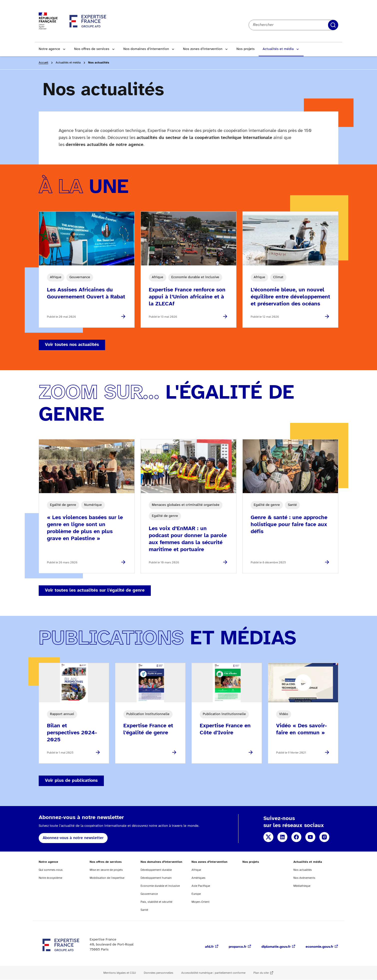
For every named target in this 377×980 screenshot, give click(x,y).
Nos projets (246, 49)
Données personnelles (159, 973)
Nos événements (304, 878)
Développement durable (156, 870)
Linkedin (282, 837)
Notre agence (49, 49)
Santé (144, 910)
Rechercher (333, 25)
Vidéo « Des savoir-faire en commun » (301, 729)
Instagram (324, 837)
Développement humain (156, 878)
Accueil (43, 63)
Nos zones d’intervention (203, 49)
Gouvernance (149, 894)
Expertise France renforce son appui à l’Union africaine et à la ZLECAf (187, 297)
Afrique (196, 870)
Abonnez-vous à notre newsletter (73, 838)
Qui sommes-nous (51, 870)
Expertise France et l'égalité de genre (148, 729)
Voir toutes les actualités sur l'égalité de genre (95, 590)
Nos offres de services (92, 49)
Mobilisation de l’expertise (107, 878)
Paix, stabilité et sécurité (156, 902)
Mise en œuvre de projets (106, 870)
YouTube (310, 837)
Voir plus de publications (71, 781)
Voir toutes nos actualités (72, 345)
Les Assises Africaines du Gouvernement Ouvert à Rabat (86, 293)
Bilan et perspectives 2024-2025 (72, 733)
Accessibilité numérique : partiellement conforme (213, 973)
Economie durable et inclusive (160, 886)
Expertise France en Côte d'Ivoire (225, 729)
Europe (196, 894)
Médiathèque (302, 886)
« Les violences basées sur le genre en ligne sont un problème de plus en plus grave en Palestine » (85, 528)
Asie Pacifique (201, 886)
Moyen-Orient (200, 902)
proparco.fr (238, 947)
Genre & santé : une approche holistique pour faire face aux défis (289, 525)
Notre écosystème (50, 878)
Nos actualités (303, 870)
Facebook (296, 837)
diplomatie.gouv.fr (276, 947)
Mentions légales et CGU (120, 973)
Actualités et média (278, 49)
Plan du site (261, 973)
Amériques (198, 878)
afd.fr (209, 947)
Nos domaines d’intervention (146, 49)
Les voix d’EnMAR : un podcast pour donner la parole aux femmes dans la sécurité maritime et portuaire (188, 539)
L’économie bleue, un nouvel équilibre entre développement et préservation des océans (290, 297)
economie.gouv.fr (319, 947)
